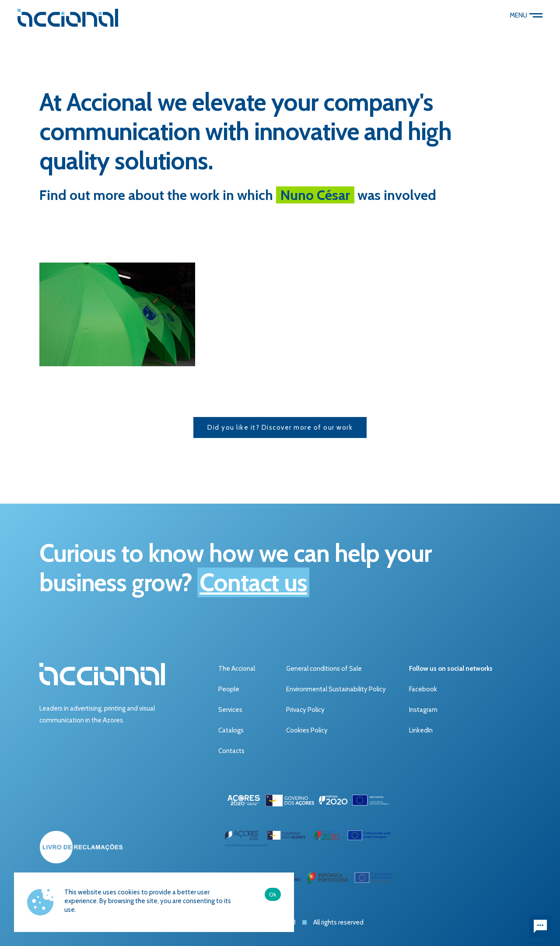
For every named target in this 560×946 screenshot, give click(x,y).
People (229, 689)
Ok (273, 895)
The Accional (237, 669)
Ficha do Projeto (241, 893)
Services (230, 710)
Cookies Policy (307, 730)
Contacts (231, 751)
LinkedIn (421, 730)
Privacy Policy (305, 710)
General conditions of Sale (324, 669)
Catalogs (231, 730)
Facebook (423, 689)
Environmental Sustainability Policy (336, 689)
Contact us (253, 582)
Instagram (423, 710)
